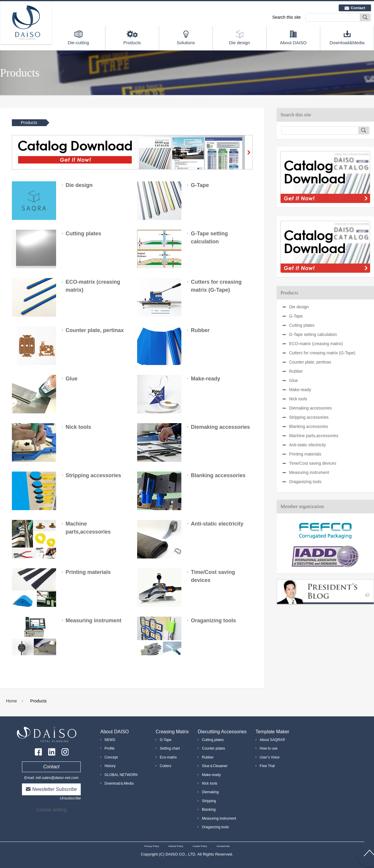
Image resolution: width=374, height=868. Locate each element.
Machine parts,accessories (314, 436)
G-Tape (296, 316)
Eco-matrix (168, 757)
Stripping (209, 801)
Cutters (165, 766)
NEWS (110, 740)
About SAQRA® (272, 740)
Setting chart (170, 748)
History (110, 766)
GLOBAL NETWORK (121, 775)
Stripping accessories (309, 417)
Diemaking (210, 792)
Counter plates (213, 748)
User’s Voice (270, 757)
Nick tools (298, 399)
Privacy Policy (152, 846)
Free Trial (267, 766)
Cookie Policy (200, 846)
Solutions (186, 43)
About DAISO (293, 43)
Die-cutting (78, 43)
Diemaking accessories (310, 408)
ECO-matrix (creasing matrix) (316, 344)
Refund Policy (176, 846)
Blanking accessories (309, 426)
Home (11, 701)
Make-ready (300, 390)
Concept (111, 757)
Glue (294, 380)
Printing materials (305, 454)
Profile (110, 748)
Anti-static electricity (308, 445)
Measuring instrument (309, 472)
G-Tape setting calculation (313, 334)
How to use (269, 748)
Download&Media (347, 43)
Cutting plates (302, 325)
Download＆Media (119, 783)
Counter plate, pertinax (310, 362)
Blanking (209, 810)
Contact (358, 8)
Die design (240, 43)
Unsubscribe (70, 798)
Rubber (296, 371)
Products (132, 43)
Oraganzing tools (215, 827)
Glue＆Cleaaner (215, 766)
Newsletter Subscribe (54, 789)
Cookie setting (51, 810)
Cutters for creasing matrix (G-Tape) (322, 353)
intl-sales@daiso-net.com (57, 778)
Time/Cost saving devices (313, 463)
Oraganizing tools (305, 482)
